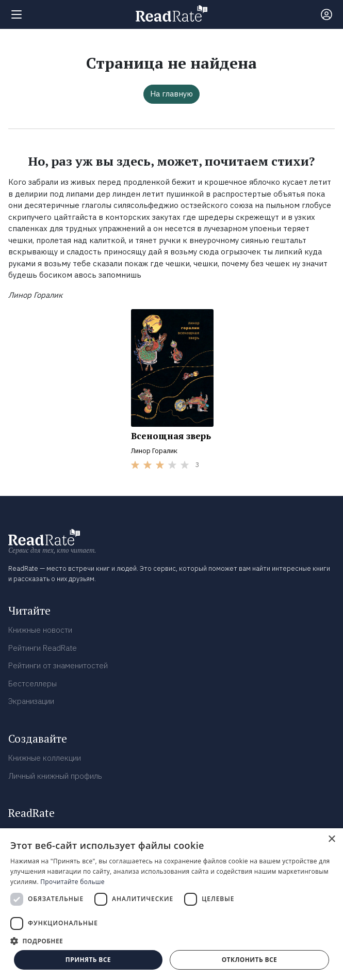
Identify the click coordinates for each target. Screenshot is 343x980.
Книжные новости (40, 630)
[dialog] (172, 904)
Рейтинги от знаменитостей (58, 665)
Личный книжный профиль (55, 776)
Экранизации (31, 701)
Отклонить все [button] (249, 960)
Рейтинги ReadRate (43, 648)
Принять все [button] (88, 960)
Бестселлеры (32, 684)
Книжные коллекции (45, 758)
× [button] (331, 839)
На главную (172, 94)
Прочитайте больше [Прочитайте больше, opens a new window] (72, 882)
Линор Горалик (154, 451)
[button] (172, 941)
